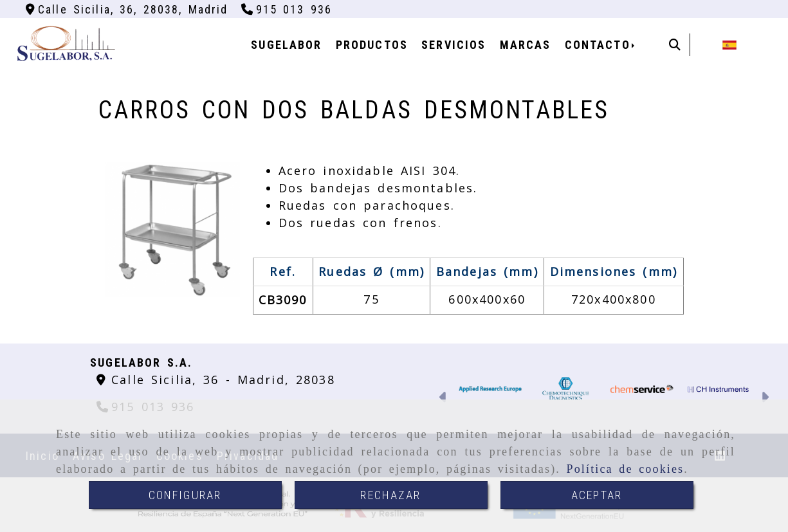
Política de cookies (626, 469)
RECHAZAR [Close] (390, 495)
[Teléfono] (287, 9)
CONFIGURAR (185, 495)
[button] (444, 399)
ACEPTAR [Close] (597, 495)
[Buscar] (675, 45)
